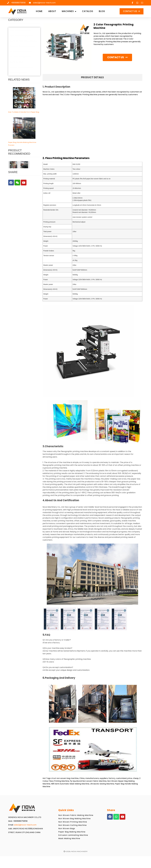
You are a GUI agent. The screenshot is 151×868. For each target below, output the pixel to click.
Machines (69, 11)
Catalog (88, 11)
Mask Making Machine (69, 838)
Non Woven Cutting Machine (72, 825)
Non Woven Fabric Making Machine (76, 815)
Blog (102, 11)
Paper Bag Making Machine (72, 832)
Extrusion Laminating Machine (73, 835)
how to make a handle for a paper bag (24, 112)
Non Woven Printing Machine (73, 822)
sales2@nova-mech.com (25, 825)
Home (39, 11)
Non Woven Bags (67, 828)
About (52, 11)
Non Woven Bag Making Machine (74, 819)
